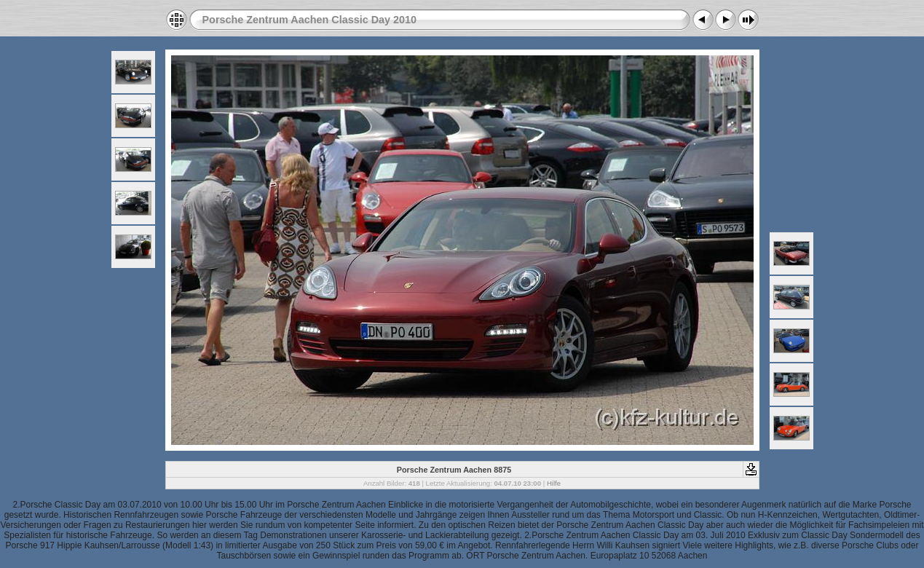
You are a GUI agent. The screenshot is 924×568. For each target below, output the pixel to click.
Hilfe (554, 483)
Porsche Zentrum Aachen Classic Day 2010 (310, 20)
